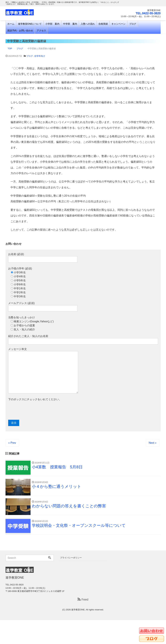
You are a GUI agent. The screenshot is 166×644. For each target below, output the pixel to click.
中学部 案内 (70, 24)
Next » (152, 443)
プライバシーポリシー (71, 558)
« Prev (12, 443)
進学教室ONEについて (30, 24)
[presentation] (34, 411)
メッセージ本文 (43, 371)
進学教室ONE (78, 610)
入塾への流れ (88, 24)
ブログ (133, 24)
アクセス (41, 30)
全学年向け (40, 56)
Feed (83, 600)
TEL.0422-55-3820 (148, 13)
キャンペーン (118, 24)
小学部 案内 (52, 24)
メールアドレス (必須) (43, 307)
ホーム (11, 24)
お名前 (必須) (43, 258)
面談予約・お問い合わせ (20, 30)
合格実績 (103, 24)
